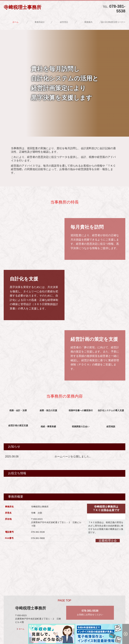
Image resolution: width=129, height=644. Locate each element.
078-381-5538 (117, 9)
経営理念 (64, 22)
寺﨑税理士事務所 (23, 7)
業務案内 (88, 22)
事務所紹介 (40, 22)
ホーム (15, 22)
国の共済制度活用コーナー (113, 22)
